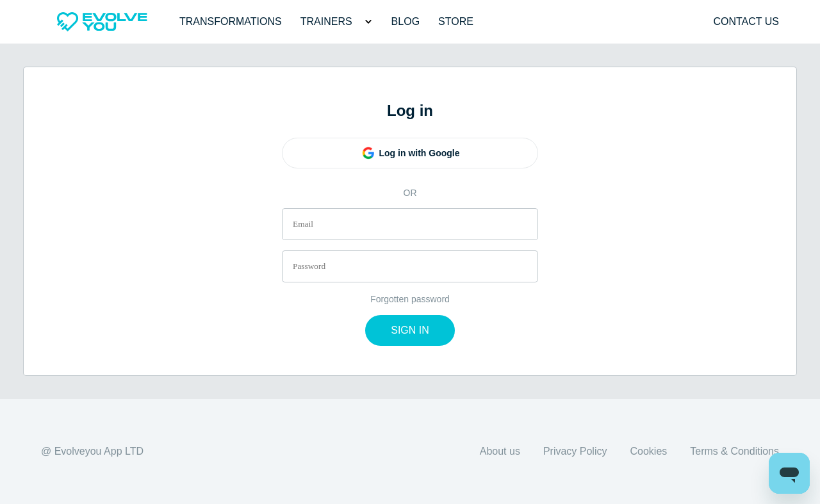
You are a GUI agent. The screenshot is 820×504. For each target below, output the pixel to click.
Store (456, 21)
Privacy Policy (575, 451)
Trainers (326, 21)
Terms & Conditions (734, 451)
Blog (406, 21)
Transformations (231, 21)
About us (500, 451)
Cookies (648, 451)
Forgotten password (410, 299)
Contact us (746, 21)
